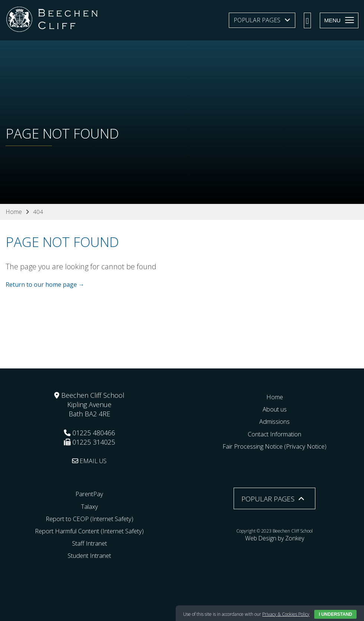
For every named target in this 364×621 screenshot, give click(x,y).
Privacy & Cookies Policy (286, 614)
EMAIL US (89, 461)
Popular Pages (257, 20)
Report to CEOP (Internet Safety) (89, 518)
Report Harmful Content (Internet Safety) (90, 531)
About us (275, 409)
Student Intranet (89, 555)
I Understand (335, 614)
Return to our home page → (45, 285)
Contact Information (275, 433)
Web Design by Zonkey (274, 537)
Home (274, 397)
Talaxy (89, 506)
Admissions (275, 421)
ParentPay (90, 494)
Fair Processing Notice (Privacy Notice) (274, 446)
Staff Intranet (90, 543)
